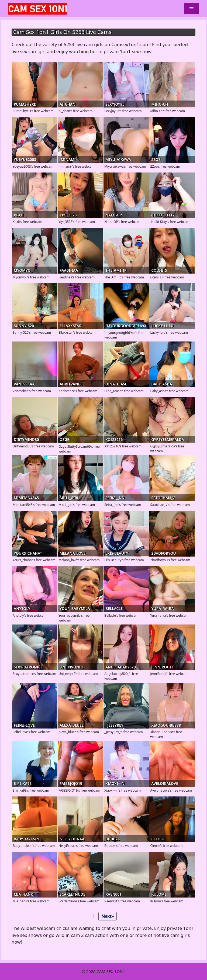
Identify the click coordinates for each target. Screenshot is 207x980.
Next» (108, 916)
